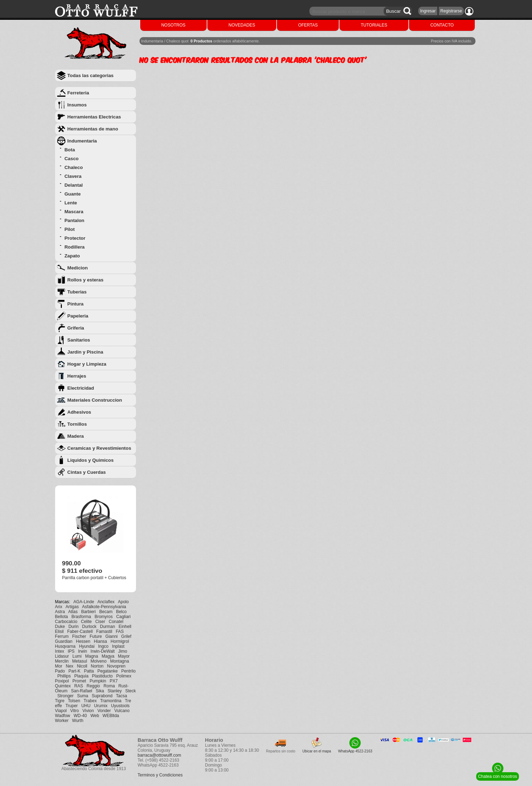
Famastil (104, 631)
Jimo (123, 651)
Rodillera (74, 247)
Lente (71, 203)
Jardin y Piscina (85, 352)
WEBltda (111, 716)
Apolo (123, 602)
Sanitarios (79, 340)
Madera (76, 436)
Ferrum (62, 636)
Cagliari (123, 617)
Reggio (93, 686)
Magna (92, 656)
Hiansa (101, 641)
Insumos (77, 105)
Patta (89, 671)
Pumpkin (98, 681)
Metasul (79, 661)
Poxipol (62, 681)
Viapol (61, 711)
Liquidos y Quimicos (91, 460)
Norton (97, 666)
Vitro (75, 711)
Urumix (101, 706)
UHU (86, 706)
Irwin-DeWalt (102, 651)
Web (95, 716)
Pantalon (74, 220)
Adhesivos (79, 412)
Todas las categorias (91, 75)
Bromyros (104, 617)
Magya (108, 656)
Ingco (103, 646)
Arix (59, 607)
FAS (120, 631)
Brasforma (81, 617)
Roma (109, 686)
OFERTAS (308, 25)
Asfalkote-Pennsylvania (104, 607)
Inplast (118, 646)
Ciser (100, 622)
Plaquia (81, 676)
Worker (62, 721)
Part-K (75, 671)
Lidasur (62, 656)
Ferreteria (78, 93)
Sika (100, 691)
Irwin (82, 651)
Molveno (98, 661)
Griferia (76, 328)
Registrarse (451, 11)
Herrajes (77, 376)
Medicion (78, 268)
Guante (72, 194)
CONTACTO (442, 25)
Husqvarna (65, 646)
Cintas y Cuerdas (87, 472)
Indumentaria (82, 141)
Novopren (116, 666)
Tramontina (111, 701)
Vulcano (122, 711)
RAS (79, 686)
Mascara (74, 212)
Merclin (62, 661)
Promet (79, 681)
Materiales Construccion (95, 400)
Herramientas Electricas (94, 117)
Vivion (88, 711)
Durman (108, 627)
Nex (69, 666)
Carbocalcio (66, 622)
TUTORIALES (374, 25)
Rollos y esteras (85, 280)
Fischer (79, 636)
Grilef (126, 636)
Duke (60, 627)
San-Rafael (82, 691)
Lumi (77, 656)
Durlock (89, 627)
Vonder (104, 711)
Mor (59, 666)
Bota (70, 150)
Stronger (65, 696)
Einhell (125, 627)
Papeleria (78, 316)
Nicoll (82, 666)
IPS (71, 651)
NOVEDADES (242, 25)
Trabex (90, 701)
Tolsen (74, 701)
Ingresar (428, 11)
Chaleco (73, 167)
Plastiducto (102, 676)
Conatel (116, 622)
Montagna (120, 661)
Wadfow (63, 716)
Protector (75, 238)
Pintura (76, 304)
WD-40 (80, 716)
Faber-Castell (80, 631)
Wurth (78, 721)
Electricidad (81, 388)
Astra (60, 612)
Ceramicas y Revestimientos (99, 448)
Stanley (114, 691)
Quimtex (63, 686)
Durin (74, 627)
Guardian (64, 641)
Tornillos (77, 424)
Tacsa (121, 696)
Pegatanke (108, 671)
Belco (121, 612)
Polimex (124, 676)
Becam (106, 612)
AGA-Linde (84, 602)
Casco (71, 159)
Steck (130, 691)
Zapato (72, 256)
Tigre (60, 701)
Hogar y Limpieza (87, 364)
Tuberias (77, 292)
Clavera (73, 176)
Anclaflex (106, 602)
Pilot (69, 229)
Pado (60, 671)
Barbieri (88, 612)
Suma (82, 696)
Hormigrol (120, 641)
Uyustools (120, 706)
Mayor (124, 656)
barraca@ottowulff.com (159, 755)
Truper (72, 706)
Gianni (111, 636)
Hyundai (87, 646)
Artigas (72, 607)
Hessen (83, 641)
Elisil (60, 631)
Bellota (62, 617)
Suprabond (102, 696)
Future (96, 636)
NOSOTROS (173, 25)
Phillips (64, 676)
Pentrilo (128, 671)
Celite (86, 622)
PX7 (114, 681)
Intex (60, 651)
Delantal (73, 185)
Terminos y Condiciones (160, 775)
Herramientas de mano (93, 129)
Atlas (73, 612)
